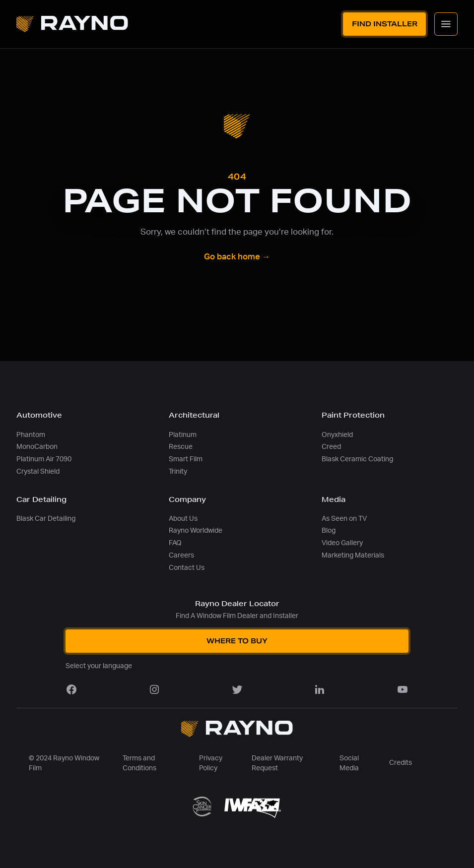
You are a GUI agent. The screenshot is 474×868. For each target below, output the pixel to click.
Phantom (31, 435)
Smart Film (186, 459)
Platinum (183, 435)
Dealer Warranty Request (277, 763)
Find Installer (385, 24)
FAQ (175, 543)
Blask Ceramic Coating (357, 459)
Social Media (349, 763)
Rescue (181, 447)
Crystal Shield (38, 471)
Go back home (237, 257)
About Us (183, 519)
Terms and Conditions (139, 763)
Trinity (178, 471)
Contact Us (187, 568)
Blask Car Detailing (46, 519)
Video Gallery (342, 543)
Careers (181, 555)
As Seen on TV (344, 519)
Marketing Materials (353, 555)
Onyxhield (337, 435)
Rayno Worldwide (196, 530)
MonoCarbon (37, 447)
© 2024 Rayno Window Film (64, 763)
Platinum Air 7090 (44, 459)
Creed (331, 447)
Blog (329, 530)
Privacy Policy (211, 763)
